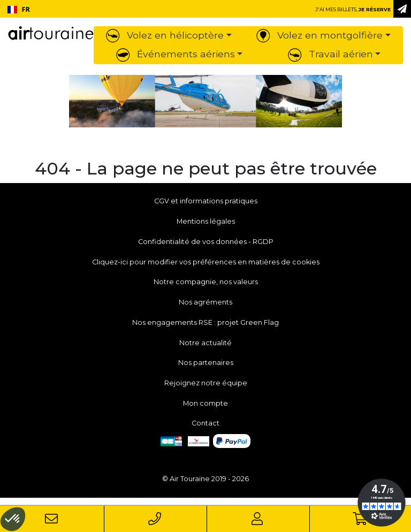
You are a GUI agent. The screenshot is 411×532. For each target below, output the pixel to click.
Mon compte (205, 403)
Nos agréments (205, 302)
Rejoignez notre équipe (206, 383)
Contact (205, 423)
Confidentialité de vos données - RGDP (206, 242)
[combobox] (18, 10)
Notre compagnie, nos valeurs (206, 282)
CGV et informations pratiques (206, 201)
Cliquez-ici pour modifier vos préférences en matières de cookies (206, 262)
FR (19, 9)
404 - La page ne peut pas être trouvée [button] (206, 169)
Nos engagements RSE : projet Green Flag (205, 322)
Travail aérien (330, 54)
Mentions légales (206, 221)
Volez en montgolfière (319, 35)
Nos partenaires (206, 363)
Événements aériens (176, 54)
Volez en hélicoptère (165, 35)
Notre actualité (205, 343)
